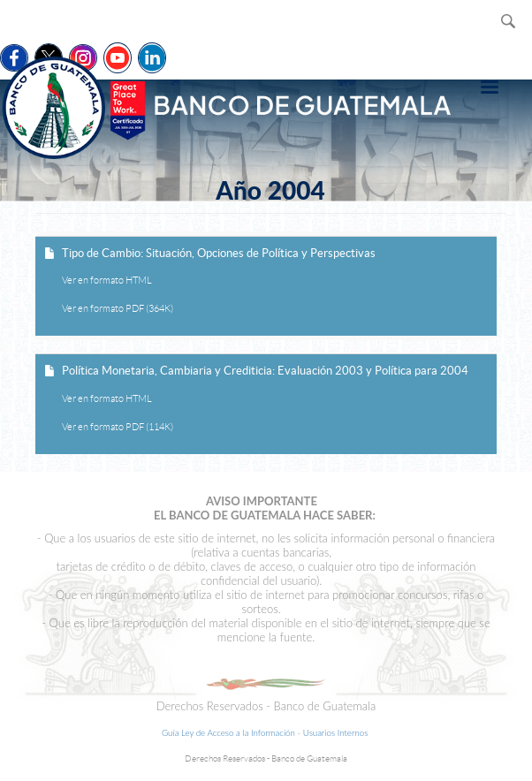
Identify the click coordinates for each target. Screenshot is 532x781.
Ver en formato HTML (107, 280)
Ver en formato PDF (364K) (118, 308)
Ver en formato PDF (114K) (118, 427)
